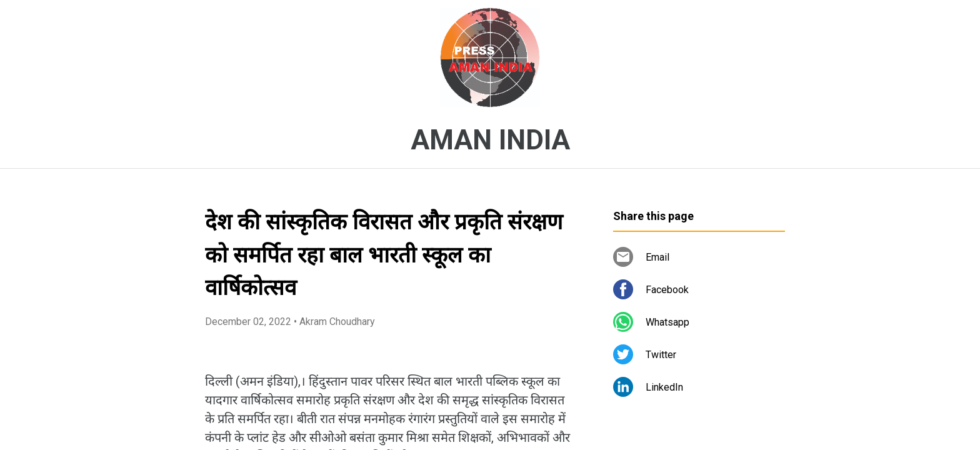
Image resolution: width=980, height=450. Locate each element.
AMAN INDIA (490, 140)
